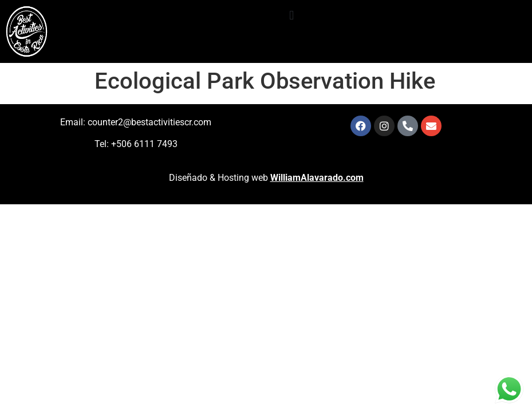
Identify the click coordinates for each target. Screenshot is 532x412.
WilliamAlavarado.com (317, 178)
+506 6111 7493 (144, 144)
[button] (292, 15)
